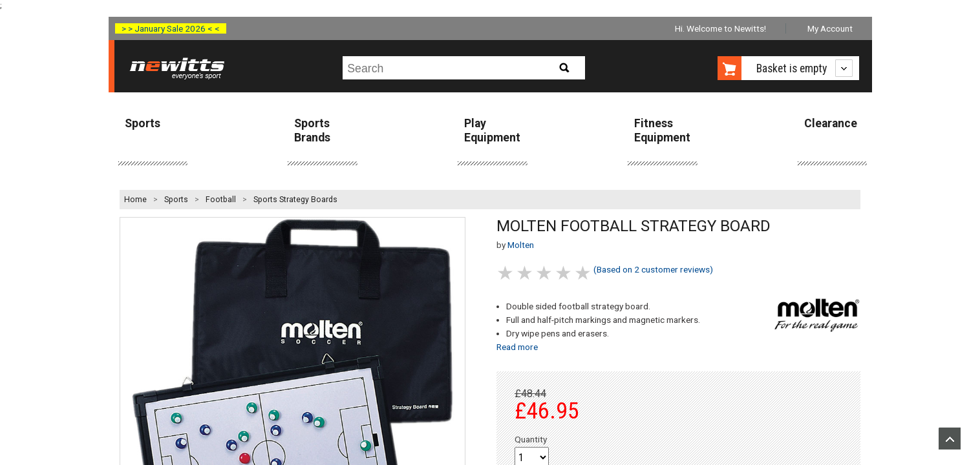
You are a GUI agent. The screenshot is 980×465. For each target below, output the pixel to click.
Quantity (531, 439)
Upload (950, 439)
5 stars (584, 273)
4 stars (564, 273)
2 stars (526, 273)
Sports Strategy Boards (295, 200)
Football (221, 200)
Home (135, 200)
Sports (143, 123)
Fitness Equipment (662, 130)
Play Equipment (492, 130)
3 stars (545, 273)
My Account (830, 28)
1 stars (506, 273)
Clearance (831, 123)
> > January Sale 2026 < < (171, 28)
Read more (517, 347)
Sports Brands (312, 130)
